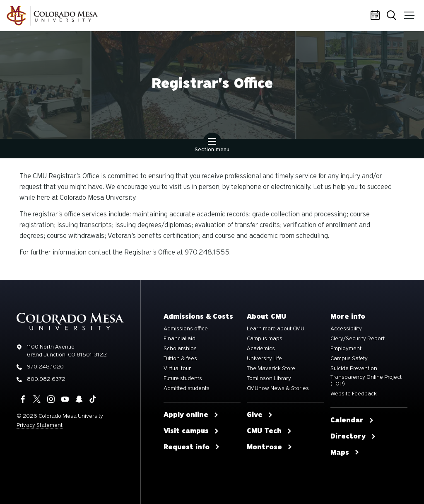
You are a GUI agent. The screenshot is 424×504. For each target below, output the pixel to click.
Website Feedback (354, 394)
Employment (346, 349)
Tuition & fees (180, 359)
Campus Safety (349, 359)
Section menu (212, 146)
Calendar (376, 16)
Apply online (191, 415)
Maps (345, 453)
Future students (183, 378)
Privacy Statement (40, 425)
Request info (192, 447)
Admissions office (186, 329)
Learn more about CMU (276, 329)
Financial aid (179, 339)
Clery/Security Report (358, 339)
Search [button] (393, 16)
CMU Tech (269, 431)
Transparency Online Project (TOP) (366, 380)
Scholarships (180, 349)
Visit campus (191, 431)
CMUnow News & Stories (278, 388)
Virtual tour (177, 368)
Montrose (270, 447)
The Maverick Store (271, 368)
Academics (261, 349)
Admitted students (187, 388)
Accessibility (346, 329)
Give (260, 415)
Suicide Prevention (354, 368)
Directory (353, 436)
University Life (264, 359)
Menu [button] (408, 12)
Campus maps (265, 339)
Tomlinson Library (269, 378)
